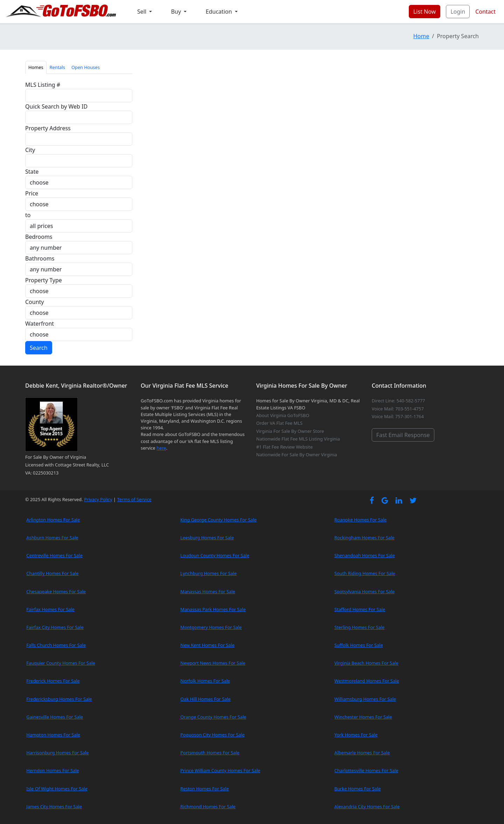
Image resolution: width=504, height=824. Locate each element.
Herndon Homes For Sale (52, 770)
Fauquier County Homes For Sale (61, 663)
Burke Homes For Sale (357, 789)
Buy (177, 12)
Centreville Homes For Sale (54, 555)
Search (39, 348)
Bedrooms (39, 237)
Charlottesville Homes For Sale (366, 770)
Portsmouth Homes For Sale (210, 753)
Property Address (48, 128)
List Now (425, 12)
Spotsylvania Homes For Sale (364, 591)
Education (220, 12)
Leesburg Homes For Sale (207, 538)
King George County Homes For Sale (218, 520)
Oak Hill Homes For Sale (205, 699)
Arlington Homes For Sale (53, 520)
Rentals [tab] (57, 67)
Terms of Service (134, 499)
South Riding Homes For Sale (365, 573)
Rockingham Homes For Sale (364, 538)
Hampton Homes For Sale (53, 735)
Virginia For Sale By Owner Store (290, 431)
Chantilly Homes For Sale (52, 573)
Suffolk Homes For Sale (359, 645)
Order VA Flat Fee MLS (279, 423)
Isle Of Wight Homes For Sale (57, 789)
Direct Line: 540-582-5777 (398, 401)
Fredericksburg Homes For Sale (59, 699)
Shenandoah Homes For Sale (365, 555)
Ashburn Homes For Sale (52, 538)
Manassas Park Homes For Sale (213, 609)
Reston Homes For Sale (205, 789)
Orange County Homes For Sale (213, 717)
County (35, 302)
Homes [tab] (36, 67)
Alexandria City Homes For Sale (367, 806)
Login (458, 12)
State (32, 172)
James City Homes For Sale (54, 806)
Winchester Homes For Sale (363, 717)
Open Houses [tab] (86, 67)
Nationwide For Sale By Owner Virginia (297, 455)
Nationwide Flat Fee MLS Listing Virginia (298, 439)
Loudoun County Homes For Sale (215, 555)
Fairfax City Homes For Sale (55, 627)
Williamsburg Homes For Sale (365, 699)
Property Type (44, 280)
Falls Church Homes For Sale (56, 645)
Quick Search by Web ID (56, 106)
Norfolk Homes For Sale (205, 681)
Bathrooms (40, 258)
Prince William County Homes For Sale (220, 770)
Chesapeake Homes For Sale (56, 591)
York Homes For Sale (356, 735)
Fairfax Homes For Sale (50, 609)
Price (32, 193)
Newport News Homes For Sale (213, 663)
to (28, 215)
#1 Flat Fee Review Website (284, 447)
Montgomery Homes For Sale (211, 627)
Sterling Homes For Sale (359, 627)
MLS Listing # (43, 85)
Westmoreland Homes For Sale (367, 681)
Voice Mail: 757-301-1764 (398, 416)
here (161, 448)
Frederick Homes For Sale (53, 681)
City (30, 150)
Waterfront (40, 324)
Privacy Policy (98, 499)
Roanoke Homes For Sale (360, 520)
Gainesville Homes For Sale (55, 717)
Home (421, 36)
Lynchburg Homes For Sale (208, 573)
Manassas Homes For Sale (208, 591)
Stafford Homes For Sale (360, 609)
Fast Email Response (403, 435)
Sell (142, 12)
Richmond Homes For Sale (208, 806)
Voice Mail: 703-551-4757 (398, 409)
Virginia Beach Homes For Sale (366, 663)
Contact (485, 12)
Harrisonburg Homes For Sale (57, 753)
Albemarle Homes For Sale (362, 753)
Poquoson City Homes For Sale (212, 735)
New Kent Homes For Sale (207, 645)
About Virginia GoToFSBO (283, 415)
